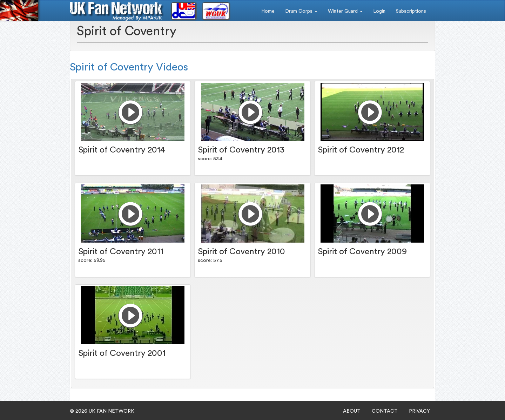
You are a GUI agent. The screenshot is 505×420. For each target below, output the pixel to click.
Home (268, 11)
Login (379, 11)
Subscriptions (411, 11)
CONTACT (385, 411)
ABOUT (352, 411)
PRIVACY (419, 411)
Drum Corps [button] (301, 11)
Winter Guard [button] (345, 11)
